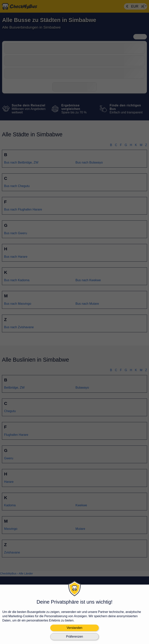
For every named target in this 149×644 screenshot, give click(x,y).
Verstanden (75, 628)
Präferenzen (74, 637)
